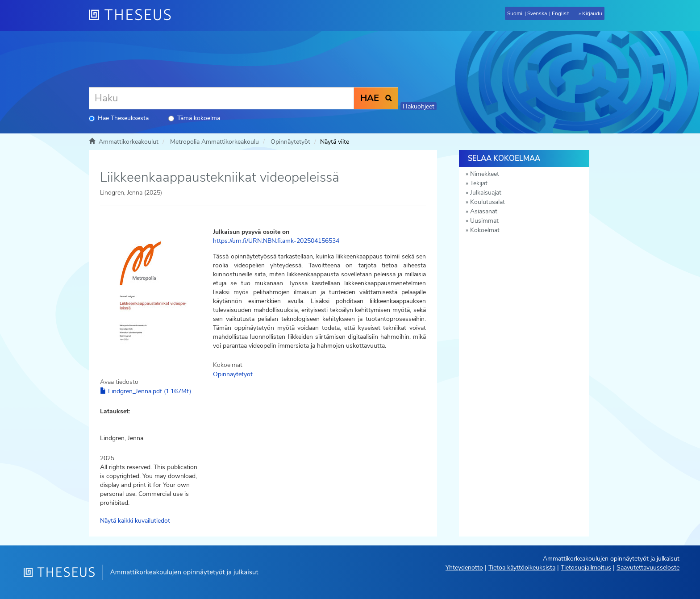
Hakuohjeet (419, 106)
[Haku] (221, 98)
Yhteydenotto (464, 568)
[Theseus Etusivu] (133, 16)
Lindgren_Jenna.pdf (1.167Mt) (146, 391)
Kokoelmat (485, 230)
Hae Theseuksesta (119, 118)
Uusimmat (484, 221)
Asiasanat (484, 211)
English (561, 13)
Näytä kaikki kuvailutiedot (135, 521)
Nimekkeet (485, 174)
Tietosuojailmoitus (586, 568)
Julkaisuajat (486, 193)
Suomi (515, 13)
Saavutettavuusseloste (648, 568)
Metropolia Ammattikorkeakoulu (215, 142)
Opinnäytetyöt (290, 142)
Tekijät (479, 183)
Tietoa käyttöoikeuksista (522, 568)
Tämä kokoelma (194, 118)
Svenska (537, 13)
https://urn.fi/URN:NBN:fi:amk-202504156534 (276, 241)
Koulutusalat (487, 202)
